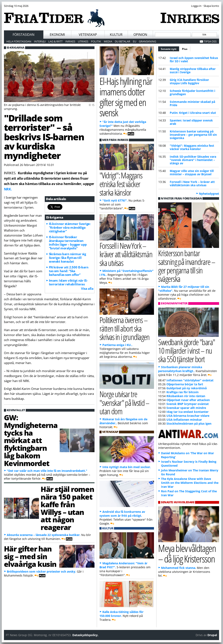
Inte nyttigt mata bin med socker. (127, 467)
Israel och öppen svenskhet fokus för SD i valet (194, 59)
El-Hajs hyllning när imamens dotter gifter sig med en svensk (126, 97)
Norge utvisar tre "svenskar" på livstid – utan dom (124, 402)
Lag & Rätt (55, 41)
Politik (96, 41)
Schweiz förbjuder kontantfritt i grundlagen (192, 92)
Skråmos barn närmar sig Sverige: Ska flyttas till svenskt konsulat (67, 258)
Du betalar (122, 41)
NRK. (8, 189)
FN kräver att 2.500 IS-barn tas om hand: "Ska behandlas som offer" (69, 271)
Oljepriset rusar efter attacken (188, 400)
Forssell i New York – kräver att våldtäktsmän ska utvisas (192, 183)
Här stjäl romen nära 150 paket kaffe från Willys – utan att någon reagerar (67, 508)
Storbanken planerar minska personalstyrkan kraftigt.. (180, 369)
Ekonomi (57, 35)
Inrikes (70, 41)
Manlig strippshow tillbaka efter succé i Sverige (193, 70)
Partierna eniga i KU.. (117, 345)
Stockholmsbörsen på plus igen (189, 424)
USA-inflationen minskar (184, 420)
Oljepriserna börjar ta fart (185, 384)
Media (108, 41)
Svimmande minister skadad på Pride (192, 103)
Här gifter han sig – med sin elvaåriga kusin (30, 556)
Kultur (116, 35)
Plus (185, 49)
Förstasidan (24, 35)
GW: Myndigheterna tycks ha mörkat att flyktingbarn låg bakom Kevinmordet (31, 440)
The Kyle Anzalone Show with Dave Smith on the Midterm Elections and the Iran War (190, 483)
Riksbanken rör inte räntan (186, 396)
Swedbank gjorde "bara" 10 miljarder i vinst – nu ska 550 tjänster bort (187, 350)
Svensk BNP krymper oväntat (188, 404)
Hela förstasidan (19, 41)
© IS (92, 105)
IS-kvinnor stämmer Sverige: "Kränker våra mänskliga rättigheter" (70, 227)
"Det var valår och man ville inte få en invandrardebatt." (47, 471)
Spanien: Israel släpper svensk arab (191, 122)
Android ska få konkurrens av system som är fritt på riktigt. (122, 514)
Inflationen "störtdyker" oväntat (190, 380)
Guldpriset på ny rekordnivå (187, 388)
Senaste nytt (170, 48)
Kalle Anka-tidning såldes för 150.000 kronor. (121, 614)
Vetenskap (88, 35)
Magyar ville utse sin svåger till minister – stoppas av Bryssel (192, 172)
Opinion (140, 35)
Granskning (147, 41)
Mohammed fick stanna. (179, 568)
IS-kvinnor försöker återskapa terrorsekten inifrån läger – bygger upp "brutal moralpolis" (68, 243)
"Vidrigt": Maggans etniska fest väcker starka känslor (192, 147)
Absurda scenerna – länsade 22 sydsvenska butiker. (44, 535)
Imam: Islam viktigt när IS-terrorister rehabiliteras (68, 282)
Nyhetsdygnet (209, 194)
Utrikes (83, 41)
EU (135, 41)
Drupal (212, 635)
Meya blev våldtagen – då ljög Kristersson (187, 553)
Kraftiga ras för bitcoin (182, 392)
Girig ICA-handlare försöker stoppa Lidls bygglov (189, 81)
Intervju (40, 41)
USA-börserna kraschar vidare (188, 416)
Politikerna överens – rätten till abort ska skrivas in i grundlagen (125, 328)
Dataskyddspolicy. (85, 635)
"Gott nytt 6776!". (115, 200)
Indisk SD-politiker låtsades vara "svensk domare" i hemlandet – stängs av (193, 160)
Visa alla (87, 288)
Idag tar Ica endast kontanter (187, 412)
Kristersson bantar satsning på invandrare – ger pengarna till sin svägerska (193, 135)
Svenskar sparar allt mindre (186, 408)
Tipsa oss (210, 41)
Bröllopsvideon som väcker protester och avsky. (41, 571)
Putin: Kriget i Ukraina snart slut (193, 113)
